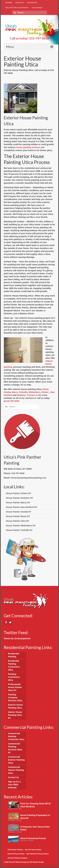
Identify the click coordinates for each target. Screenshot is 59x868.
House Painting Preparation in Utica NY (35, 817)
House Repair (37, 7)
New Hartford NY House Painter (38, 854)
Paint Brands (32, 2)
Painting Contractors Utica (14, 677)
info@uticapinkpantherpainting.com (28, 478)
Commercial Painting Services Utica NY (15, 748)
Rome (45, 389)
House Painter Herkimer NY (20, 498)
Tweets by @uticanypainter (17, 638)
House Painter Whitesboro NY (21, 526)
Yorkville (23, 392)
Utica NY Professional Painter (17, 7)
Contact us (32, 395)
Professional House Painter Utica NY (15, 687)
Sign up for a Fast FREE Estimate (14, 785)
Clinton (45, 392)
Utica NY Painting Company (17, 858)
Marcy (15, 392)
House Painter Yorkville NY (19, 530)
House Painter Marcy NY (18, 503)
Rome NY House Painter (16, 854)
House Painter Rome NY (18, 516)
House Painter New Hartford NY (22, 507)
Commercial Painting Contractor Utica (16, 736)
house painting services (28, 147)
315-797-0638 (39, 38)
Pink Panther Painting (15, 850)
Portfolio (9, 2)
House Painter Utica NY (18, 521)
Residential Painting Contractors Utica (14, 665)
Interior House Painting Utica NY (15, 715)
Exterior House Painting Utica (15, 706)
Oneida (7, 392)
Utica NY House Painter (33, 850)
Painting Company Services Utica (15, 698)
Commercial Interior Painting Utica (16, 770)
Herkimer (21, 395)
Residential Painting (14, 655)
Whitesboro (34, 392)
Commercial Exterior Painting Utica (16, 760)
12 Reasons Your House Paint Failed (35, 828)
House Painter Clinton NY (19, 493)
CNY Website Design (36, 862)
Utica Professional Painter (33, 838)
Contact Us (20, 2)
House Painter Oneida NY (19, 512)
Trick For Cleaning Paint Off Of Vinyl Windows (35, 805)
